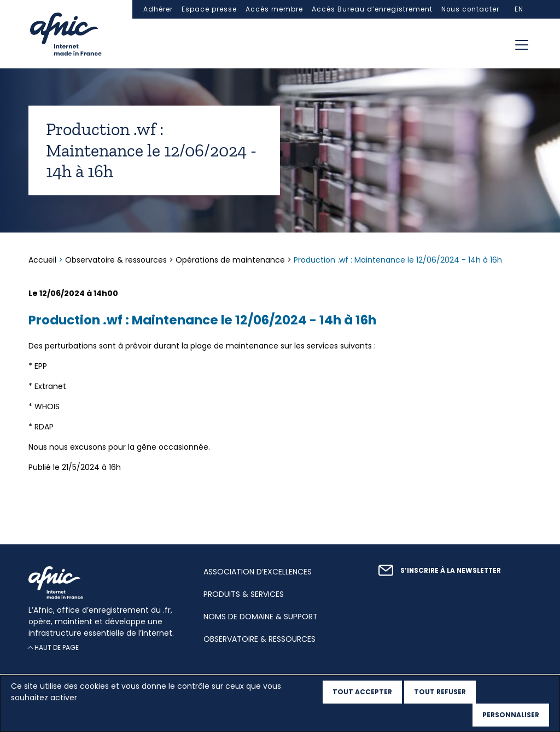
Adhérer (158, 9)
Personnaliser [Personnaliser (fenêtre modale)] (511, 715)
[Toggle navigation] (522, 45)
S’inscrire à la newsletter (451, 571)
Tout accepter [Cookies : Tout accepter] (362, 692)
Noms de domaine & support (261, 617)
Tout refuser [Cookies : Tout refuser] (440, 692)
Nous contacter (470, 9)
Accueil (43, 260)
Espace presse (209, 9)
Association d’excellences (258, 572)
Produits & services (244, 594)
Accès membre (274, 9)
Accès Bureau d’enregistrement (372, 9)
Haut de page (57, 648)
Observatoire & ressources (116, 260)
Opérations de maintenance (230, 260)
